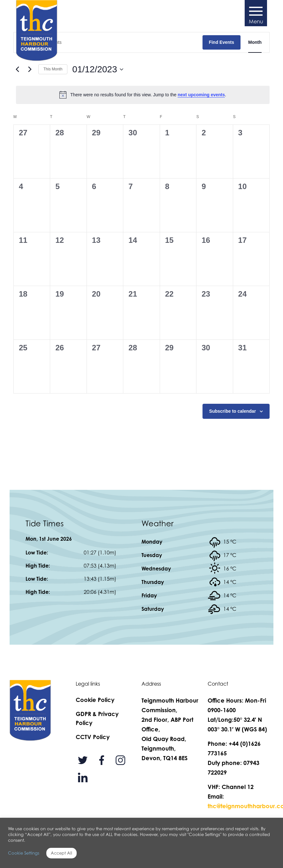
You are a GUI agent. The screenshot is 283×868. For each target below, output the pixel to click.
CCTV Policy (93, 737)
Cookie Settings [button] (24, 853)
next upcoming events (201, 95)
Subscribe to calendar (233, 411)
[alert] (143, 95)
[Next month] (30, 69)
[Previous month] (17, 69)
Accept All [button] (61, 853)
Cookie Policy (95, 700)
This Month (53, 69)
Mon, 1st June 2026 (49, 539)
